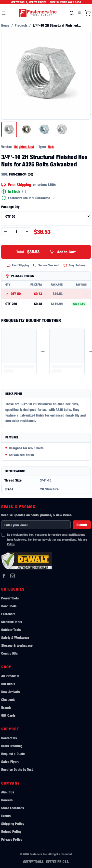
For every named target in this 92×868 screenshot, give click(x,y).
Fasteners (8, 614)
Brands (6, 707)
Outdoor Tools (11, 630)
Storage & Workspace (17, 645)
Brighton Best (24, 147)
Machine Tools (12, 622)
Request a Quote (13, 754)
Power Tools (10, 598)
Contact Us (9, 738)
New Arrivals (10, 692)
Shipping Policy (13, 824)
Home (5, 25)
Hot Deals (8, 684)
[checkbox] (3, 535)
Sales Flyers (10, 762)
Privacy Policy (12, 839)
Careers (7, 800)
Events (6, 816)
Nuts (51, 147)
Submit (82, 525)
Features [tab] (12, 437)
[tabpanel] (46, 451)
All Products (10, 676)
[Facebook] (4, 576)
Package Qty (10, 207)
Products (21, 25)
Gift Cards (8, 715)
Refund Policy (11, 831)
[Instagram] (13, 576)
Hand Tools (9, 606)
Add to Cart (46, 252)
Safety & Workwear (15, 637)
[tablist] (46, 438)
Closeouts (8, 699)
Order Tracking (12, 746)
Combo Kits (10, 653)
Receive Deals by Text (17, 769)
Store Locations (13, 808)
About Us (8, 792)
